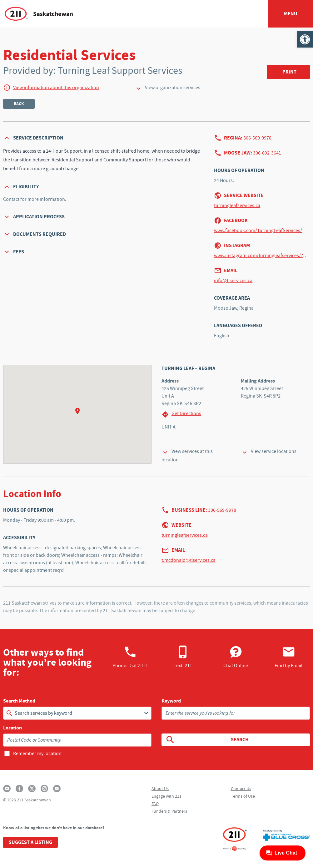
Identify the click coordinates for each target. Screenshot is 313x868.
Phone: (130, 657)
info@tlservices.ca (233, 281)
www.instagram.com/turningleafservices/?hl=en (262, 256)
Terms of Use (243, 796)
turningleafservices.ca (237, 206)
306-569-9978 (257, 138)
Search (207, 740)
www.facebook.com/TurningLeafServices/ (258, 231)
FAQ (155, 804)
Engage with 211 (166, 796)
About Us (160, 789)
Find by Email (288, 657)
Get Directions (181, 414)
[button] (305, 39)
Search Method (19, 701)
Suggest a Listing (30, 842)
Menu (291, 14)
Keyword (171, 701)
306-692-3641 (267, 153)
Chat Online (236, 657)
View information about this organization (56, 88)
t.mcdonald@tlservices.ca (189, 560)
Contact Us (241, 789)
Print (289, 72)
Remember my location (37, 754)
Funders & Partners (169, 811)
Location (12, 728)
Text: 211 (183, 657)
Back (19, 104)
